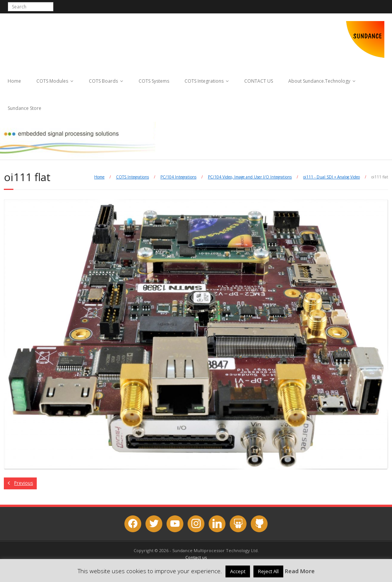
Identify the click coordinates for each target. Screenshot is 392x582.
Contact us (196, 557)
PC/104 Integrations (178, 177)
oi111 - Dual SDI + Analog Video (332, 177)
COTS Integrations (204, 81)
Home (14, 81)
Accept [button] (238, 571)
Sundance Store (24, 108)
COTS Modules (52, 81)
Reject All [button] (268, 571)
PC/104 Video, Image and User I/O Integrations (250, 177)
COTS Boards (103, 81)
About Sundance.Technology (319, 81)
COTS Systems (154, 81)
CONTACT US (259, 81)
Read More (300, 571)
